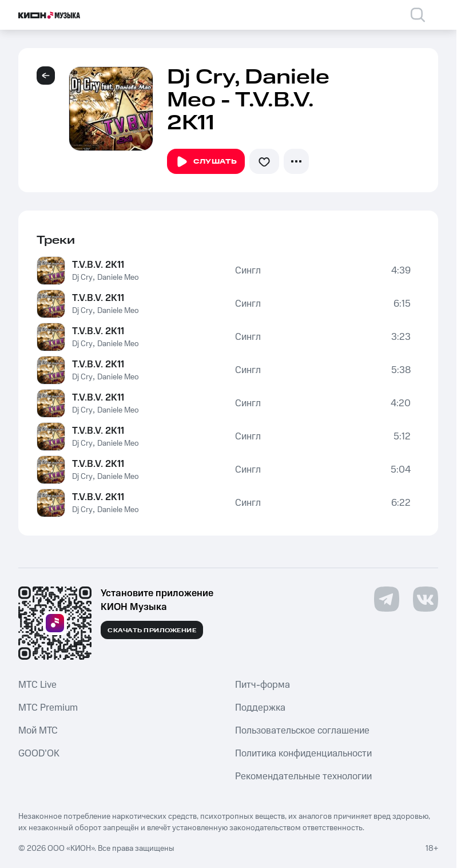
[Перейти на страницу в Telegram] (387, 599)
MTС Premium (48, 708)
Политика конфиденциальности (303, 754)
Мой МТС (38, 731)
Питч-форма (263, 685)
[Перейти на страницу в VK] (426, 599)
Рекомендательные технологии (303, 776)
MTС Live (37, 685)
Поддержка (260, 708)
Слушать (206, 162)
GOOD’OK (39, 754)
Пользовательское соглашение (302, 731)
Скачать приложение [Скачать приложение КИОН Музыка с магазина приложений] (152, 631)
